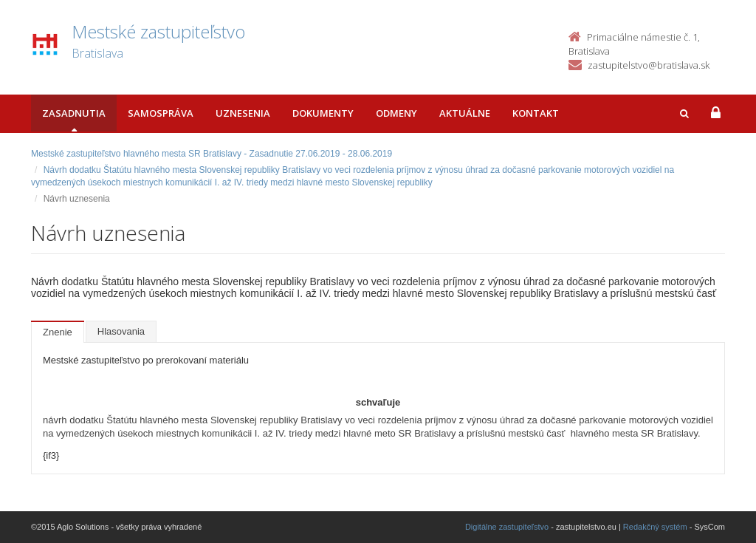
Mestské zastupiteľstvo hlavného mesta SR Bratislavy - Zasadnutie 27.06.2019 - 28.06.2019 (212, 154)
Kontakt (536, 113)
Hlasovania (121, 331)
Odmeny (396, 113)
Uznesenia (243, 113)
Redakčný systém (655, 527)
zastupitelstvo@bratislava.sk (649, 65)
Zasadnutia (74, 113)
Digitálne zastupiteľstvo (507, 527)
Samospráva (161, 113)
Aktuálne (465, 113)
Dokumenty (323, 113)
